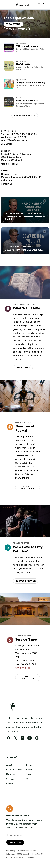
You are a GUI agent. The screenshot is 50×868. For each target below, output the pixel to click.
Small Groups (31, 470)
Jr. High (28, 459)
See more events (25, 116)
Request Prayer (26, 581)
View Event (13, 24)
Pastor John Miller (14, 770)
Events (29, 765)
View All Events (17, 29)
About (9, 765)
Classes (10, 784)
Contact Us (7, 184)
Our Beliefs (23, 368)
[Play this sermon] (45, 201)
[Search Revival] (40, 5)
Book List (30, 770)
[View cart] (45, 5)
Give (28, 779)
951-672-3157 (9, 180)
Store (29, 774)
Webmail (31, 858)
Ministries (11, 774)
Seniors (19, 474)
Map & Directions (9, 164)
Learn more (7, 144)
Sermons (10, 779)
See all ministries (28, 487)
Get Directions (28, 678)
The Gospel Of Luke (19, 18)
